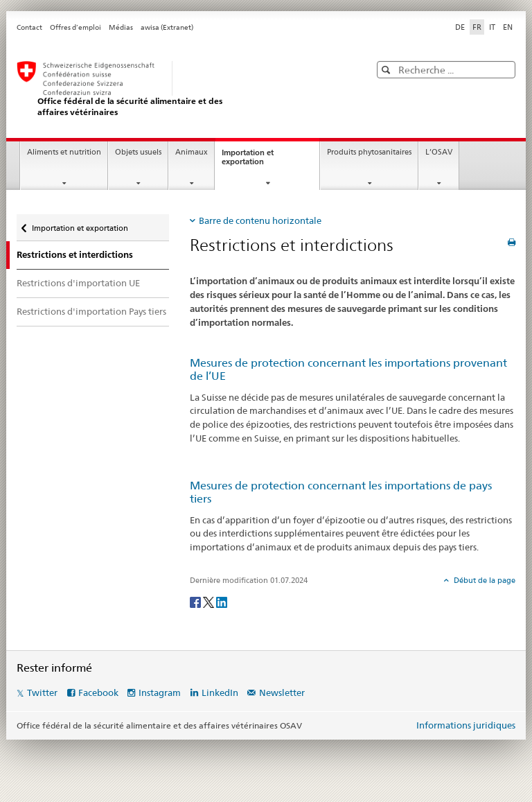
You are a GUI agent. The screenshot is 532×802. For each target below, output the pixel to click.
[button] (388, 70)
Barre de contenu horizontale (260, 220)
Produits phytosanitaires (369, 152)
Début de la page (484, 580)
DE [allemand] (460, 27)
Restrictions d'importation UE (78, 283)
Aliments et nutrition (64, 152)
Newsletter (282, 692)
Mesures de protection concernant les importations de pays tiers (341, 492)
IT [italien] (492, 27)
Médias (121, 27)
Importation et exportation (255, 161)
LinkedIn (220, 692)
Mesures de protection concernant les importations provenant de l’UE (348, 369)
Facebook (98, 692)
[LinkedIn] (222, 601)
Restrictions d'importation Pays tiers (91, 311)
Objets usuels (138, 152)
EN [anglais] (508, 27)
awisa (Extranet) (167, 27)
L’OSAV (439, 152)
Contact (29, 27)
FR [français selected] (477, 27)
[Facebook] (196, 601)
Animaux (192, 152)
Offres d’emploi (76, 27)
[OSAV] (179, 89)
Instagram (160, 692)
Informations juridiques (466, 725)
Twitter (42, 692)
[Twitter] (210, 601)
